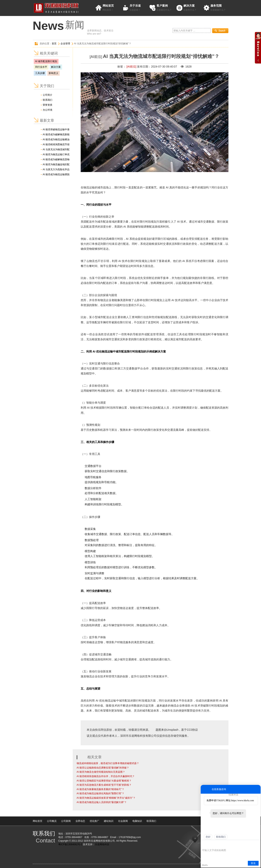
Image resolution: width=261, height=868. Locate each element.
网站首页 (108, 6)
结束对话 (233, 795)
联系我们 (48, 100)
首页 (54, 44)
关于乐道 (135, 6)
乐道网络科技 (102, 844)
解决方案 (189, 6)
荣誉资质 (48, 105)
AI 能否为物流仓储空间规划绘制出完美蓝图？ (101, 772)
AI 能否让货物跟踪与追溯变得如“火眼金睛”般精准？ (104, 781)
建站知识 (109, 821)
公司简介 (48, 95)
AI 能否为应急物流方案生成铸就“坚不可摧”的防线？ (104, 785)
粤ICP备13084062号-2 (70, 844)
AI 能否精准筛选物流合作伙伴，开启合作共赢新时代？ (106, 776)
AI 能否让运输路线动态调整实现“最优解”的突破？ (103, 768)
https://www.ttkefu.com (243, 800)
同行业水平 (41, 67)
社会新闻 (123, 821)
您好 (208, 837)
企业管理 (65, 44)
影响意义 (54, 73)
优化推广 (94, 821)
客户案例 (162, 6)
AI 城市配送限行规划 (46, 61)
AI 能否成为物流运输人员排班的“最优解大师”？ (102, 802)
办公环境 (48, 110)
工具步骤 (40, 73)
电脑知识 (137, 821)
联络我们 (221, 837)
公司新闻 (66, 821)
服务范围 (216, 6)
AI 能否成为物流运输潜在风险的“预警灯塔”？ (101, 793)
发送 (253, 863)
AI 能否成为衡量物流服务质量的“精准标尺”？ (101, 789)
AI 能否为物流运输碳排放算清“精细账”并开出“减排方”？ (106, 798)
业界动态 (80, 821)
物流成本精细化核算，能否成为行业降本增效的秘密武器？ (108, 763)
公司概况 (52, 821)
